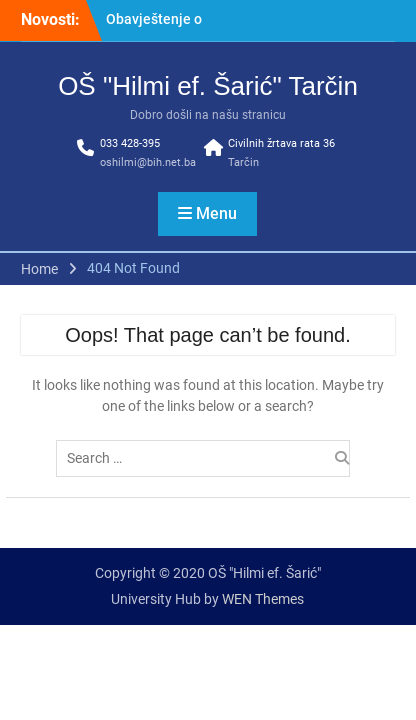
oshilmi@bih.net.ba (148, 162)
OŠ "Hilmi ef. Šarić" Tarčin (208, 86)
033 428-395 (130, 143)
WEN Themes (263, 599)
